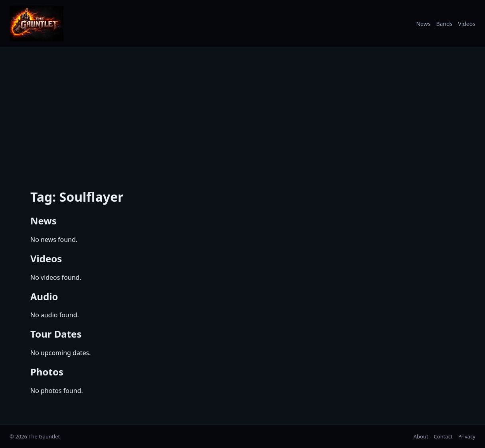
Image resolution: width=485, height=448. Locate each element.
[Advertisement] (242, 113)
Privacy (467, 436)
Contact (443, 436)
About (421, 436)
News (423, 24)
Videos (467, 24)
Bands (444, 24)
